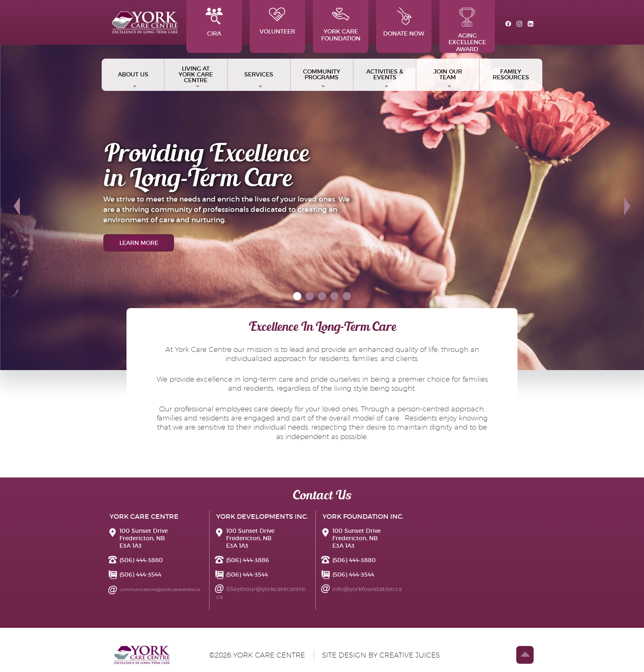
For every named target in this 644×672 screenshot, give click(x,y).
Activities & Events (385, 74)
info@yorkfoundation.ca (367, 589)
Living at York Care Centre (196, 74)
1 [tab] (298, 297)
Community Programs (322, 74)
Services (259, 74)
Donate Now (404, 22)
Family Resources (511, 74)
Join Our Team (448, 74)
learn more (139, 243)
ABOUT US (133, 74)
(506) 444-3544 (140, 575)
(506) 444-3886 (248, 560)
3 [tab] (323, 297)
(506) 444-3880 (141, 560)
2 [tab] (311, 297)
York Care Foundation (341, 25)
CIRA (214, 22)
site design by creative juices (381, 655)
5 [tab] (348, 297)
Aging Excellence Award (467, 30)
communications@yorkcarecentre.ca (160, 589)
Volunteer (277, 21)
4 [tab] (336, 297)
